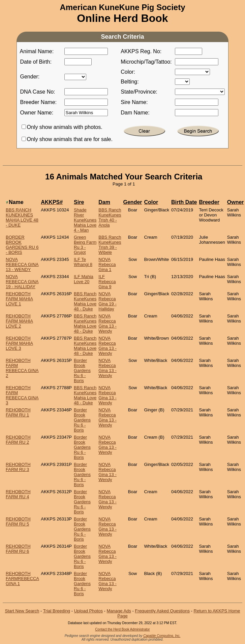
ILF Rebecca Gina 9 (107, 282)
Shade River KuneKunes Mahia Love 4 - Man (85, 220)
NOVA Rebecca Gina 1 (107, 264)
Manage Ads (119, 611)
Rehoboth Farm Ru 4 (18, 494)
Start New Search (22, 611)
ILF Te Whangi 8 (83, 262)
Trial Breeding (57, 611)
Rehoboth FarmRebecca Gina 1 (22, 579)
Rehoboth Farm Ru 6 (18, 549)
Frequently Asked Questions (162, 611)
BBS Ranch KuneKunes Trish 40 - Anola (110, 217)
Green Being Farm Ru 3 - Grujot (85, 245)
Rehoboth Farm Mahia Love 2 (19, 321)
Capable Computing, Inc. (162, 636)
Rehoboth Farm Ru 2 (18, 440)
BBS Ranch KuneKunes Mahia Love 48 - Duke (22, 217)
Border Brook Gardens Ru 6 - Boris (22, 245)
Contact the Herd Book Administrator (122, 629)
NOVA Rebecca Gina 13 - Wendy (22, 264)
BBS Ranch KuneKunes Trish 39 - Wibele (110, 245)
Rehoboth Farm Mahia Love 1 (19, 299)
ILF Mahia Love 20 (84, 279)
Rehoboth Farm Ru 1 (18, 412)
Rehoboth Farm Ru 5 (18, 521)
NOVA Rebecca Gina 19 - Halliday (22, 282)
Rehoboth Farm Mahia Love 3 (19, 343)
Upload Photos (88, 611)
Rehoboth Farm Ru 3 (18, 467)
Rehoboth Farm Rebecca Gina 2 (22, 368)
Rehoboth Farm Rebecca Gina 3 (22, 395)
